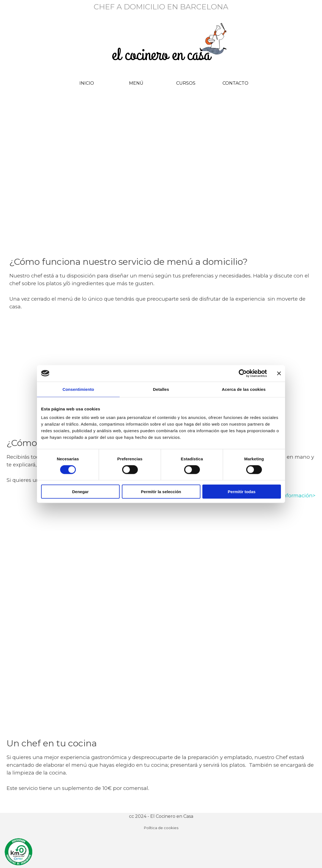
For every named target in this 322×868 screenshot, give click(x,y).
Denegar (80, 492)
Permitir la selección (161, 492)
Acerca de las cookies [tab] (244, 389)
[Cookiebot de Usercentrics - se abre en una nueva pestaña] (243, 373)
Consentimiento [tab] (78, 389)
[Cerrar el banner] (279, 373)
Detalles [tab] (161, 389)
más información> (292, 496)
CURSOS (186, 83)
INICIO (87, 83)
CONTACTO (235, 83)
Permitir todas (242, 492)
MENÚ (136, 83)
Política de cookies (161, 828)
